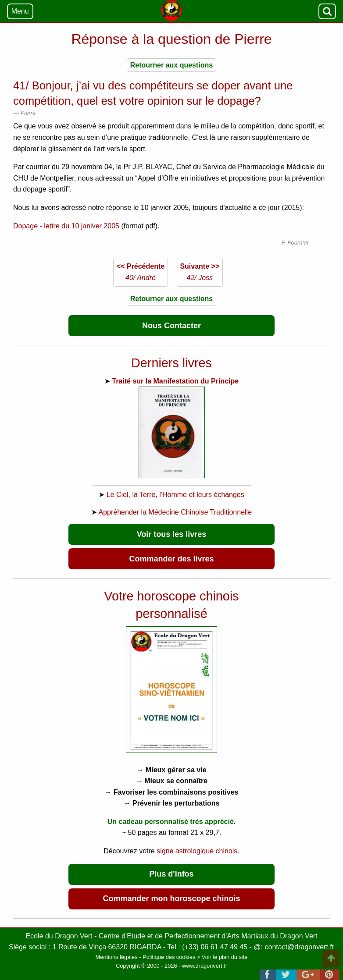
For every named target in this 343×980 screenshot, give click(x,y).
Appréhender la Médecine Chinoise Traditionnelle (175, 512)
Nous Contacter (171, 326)
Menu (20, 11)
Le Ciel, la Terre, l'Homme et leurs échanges (175, 495)
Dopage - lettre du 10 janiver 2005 (66, 226)
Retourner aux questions (171, 65)
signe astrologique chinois (197, 851)
